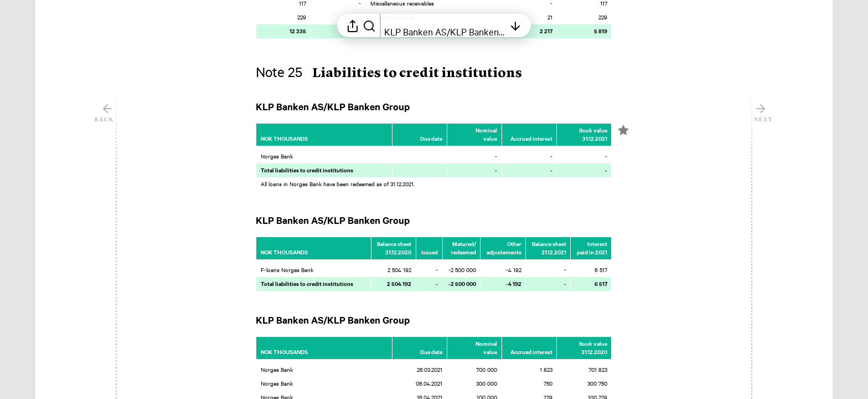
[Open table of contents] (445, 25)
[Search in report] (369, 25)
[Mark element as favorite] (623, 130)
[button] (398, 74)
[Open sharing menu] (353, 25)
